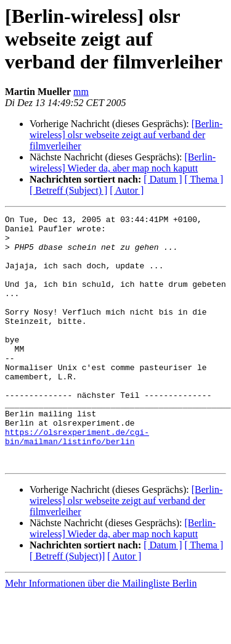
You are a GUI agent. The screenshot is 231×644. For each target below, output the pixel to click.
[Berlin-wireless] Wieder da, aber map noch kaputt (123, 163)
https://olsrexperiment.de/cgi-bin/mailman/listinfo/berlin (77, 482)
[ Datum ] (163, 179)
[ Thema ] (204, 179)
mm (81, 92)
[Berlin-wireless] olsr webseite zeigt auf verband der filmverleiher (126, 135)
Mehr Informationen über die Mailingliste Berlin (101, 633)
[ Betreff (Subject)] (67, 606)
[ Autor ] (127, 190)
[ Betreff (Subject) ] (68, 190)
